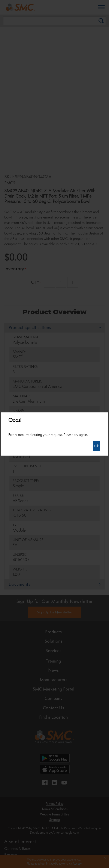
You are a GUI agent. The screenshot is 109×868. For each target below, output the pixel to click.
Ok (96, 446)
